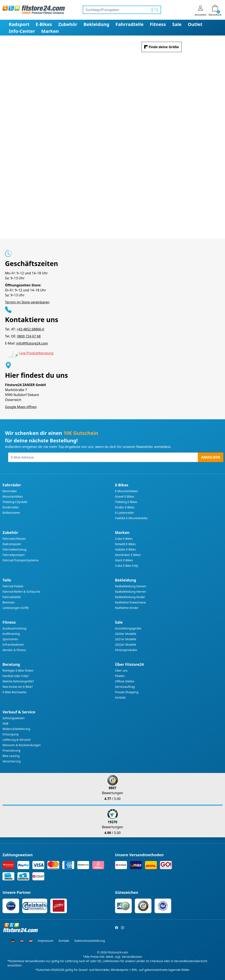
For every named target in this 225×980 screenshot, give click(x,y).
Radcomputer (12, 544)
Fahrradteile (130, 24)
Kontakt (120, 697)
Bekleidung (96, 24)
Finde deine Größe (164, 47)
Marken (50, 31)
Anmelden (211, 457)
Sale (177, 24)
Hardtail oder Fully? (16, 676)
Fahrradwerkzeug (14, 549)
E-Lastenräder (125, 513)
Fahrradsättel (12, 597)
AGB (5, 723)
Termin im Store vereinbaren (27, 302)
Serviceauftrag (125, 687)
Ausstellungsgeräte (128, 628)
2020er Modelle (126, 634)
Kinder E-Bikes (125, 507)
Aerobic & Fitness (14, 650)
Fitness (158, 24)
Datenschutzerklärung (90, 941)
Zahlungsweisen (14, 718)
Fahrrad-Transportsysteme (21, 560)
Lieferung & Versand (16, 740)
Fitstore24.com (118, 952)
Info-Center (22, 31)
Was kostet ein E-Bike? (18, 687)
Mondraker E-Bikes (128, 555)
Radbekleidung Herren (131, 592)
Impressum (46, 941)
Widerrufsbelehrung (16, 729)
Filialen (120, 676)
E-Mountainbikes (127, 491)
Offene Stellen (125, 681)
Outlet (195, 24)
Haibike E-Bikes (125, 549)
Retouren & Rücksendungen (22, 745)
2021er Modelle (126, 639)
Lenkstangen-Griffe (16, 608)
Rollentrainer (11, 513)
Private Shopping (127, 692)
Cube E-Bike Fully (127, 566)
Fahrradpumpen (14, 555)
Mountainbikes (13, 496)
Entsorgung (10, 734)
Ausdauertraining (14, 628)
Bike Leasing (11, 756)
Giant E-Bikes (124, 560)
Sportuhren (10, 639)
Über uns (121, 670)
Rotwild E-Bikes (125, 544)
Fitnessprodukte (126, 650)
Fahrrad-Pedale (13, 586)
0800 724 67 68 (29, 336)
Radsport (19, 24)
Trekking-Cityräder (15, 502)
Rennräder (10, 491)
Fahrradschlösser (14, 539)
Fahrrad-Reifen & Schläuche (21, 592)
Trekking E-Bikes (126, 502)
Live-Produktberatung (36, 353)
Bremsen (9, 602)
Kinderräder (11, 507)
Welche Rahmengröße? (18, 681)
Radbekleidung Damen (131, 586)
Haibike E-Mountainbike (131, 518)
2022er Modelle (126, 645)
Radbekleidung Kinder (130, 597)
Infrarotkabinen (13, 645)
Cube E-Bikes (124, 539)
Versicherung (12, 761)
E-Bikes (44, 24)
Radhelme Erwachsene (131, 602)
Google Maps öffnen (21, 407)
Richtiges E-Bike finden (18, 670)
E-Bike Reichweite (14, 692)
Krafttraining (11, 634)
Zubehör (68, 24)
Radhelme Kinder (127, 608)
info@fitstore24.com (32, 343)
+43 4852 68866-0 (30, 329)
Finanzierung (11, 750)
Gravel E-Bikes (125, 496)
